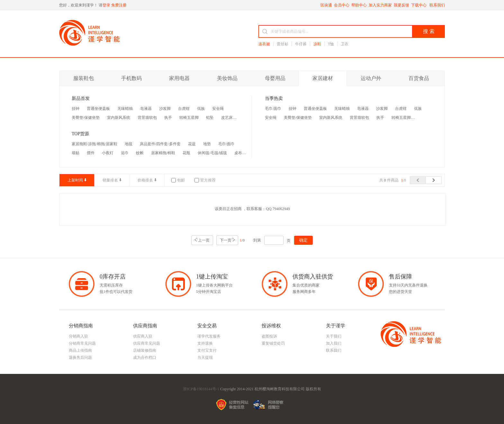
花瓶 (186, 153)
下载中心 (419, 5)
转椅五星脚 (189, 118)
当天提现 (205, 358)
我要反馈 (401, 5)
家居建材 (323, 78)
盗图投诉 (269, 336)
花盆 (192, 144)
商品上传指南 (80, 350)
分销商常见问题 (82, 343)
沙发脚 (165, 109)
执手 (168, 118)
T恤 (331, 44)
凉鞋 (317, 44)
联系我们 (437, 5)
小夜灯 (108, 153)
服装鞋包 (84, 78)
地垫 (207, 144)
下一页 (226, 240)
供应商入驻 (143, 336)
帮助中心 (359, 5)
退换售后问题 (80, 358)
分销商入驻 (78, 336)
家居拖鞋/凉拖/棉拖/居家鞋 (94, 144)
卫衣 (345, 44)
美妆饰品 (227, 78)
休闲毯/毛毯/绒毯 (212, 153)
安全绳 (218, 109)
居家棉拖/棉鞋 (163, 153)
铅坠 (210, 118)
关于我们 (334, 336)
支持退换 (205, 343)
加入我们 (334, 343)
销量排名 (110, 180)
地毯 (129, 144)
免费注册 (119, 5)
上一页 (204, 240)
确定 (303, 240)
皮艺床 (227, 118)
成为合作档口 (145, 358)
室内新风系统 (119, 118)
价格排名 (145, 180)
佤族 (201, 109)
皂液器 (146, 109)
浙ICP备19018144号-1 (201, 389)
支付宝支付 (207, 350)
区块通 (326, 5)
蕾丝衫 (283, 44)
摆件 (91, 153)
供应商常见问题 (147, 343)
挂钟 (76, 109)
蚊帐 (140, 153)
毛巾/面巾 (226, 144)
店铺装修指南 (145, 350)
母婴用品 (275, 78)
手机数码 (131, 78)
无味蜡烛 (125, 109)
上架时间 (75, 180)
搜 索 (429, 31)
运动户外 (371, 78)
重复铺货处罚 (273, 343)
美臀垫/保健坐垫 (86, 118)
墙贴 (76, 153)
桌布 (238, 153)
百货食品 (419, 78)
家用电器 (179, 78)
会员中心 (342, 5)
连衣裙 (264, 44)
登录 (106, 5)
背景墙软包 (147, 118)
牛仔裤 (301, 44)
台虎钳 (184, 109)
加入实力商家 (380, 5)
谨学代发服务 (209, 336)
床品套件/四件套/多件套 (160, 144)
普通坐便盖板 (98, 109)
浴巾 (125, 153)
